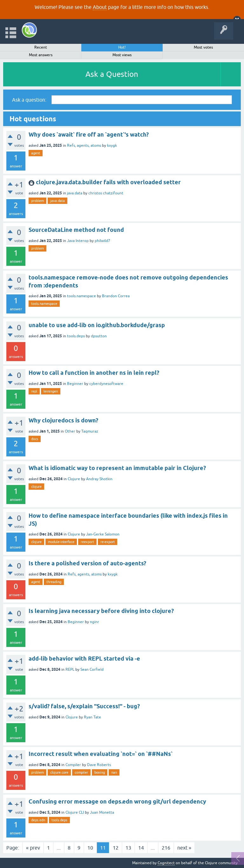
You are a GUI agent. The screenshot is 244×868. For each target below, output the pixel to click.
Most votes (203, 47)
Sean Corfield (92, 670)
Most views (122, 55)
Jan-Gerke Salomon (103, 534)
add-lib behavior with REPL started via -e (84, 659)
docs (35, 439)
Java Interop (78, 241)
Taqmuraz (90, 431)
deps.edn (38, 820)
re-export (108, 542)
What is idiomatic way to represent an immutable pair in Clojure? (117, 468)
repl (34, 391)
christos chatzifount (106, 193)
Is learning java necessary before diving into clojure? (101, 611)
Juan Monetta (102, 812)
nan (114, 772)
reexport (87, 542)
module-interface (61, 542)
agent (36, 153)
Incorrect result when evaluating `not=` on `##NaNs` (101, 754)
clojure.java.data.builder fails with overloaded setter (108, 182)
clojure (36, 487)
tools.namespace (81, 296)
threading (54, 582)
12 (116, 848)
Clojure (74, 479)
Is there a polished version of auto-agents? (87, 563)
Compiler (73, 765)
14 (141, 848)
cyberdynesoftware (106, 384)
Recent (41, 47)
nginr (95, 622)
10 (90, 848)
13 (128, 848)
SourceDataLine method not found (76, 230)
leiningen (51, 391)
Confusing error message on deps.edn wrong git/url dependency (117, 801)
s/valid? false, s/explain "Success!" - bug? (84, 706)
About (100, 7)
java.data (75, 193)
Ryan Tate (92, 717)
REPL (70, 670)
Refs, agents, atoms (84, 145)
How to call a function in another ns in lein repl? (94, 373)
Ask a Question (112, 74)
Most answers (41, 55)
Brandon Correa (116, 296)
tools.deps (76, 336)
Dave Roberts (99, 765)
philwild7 (102, 241)
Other (70, 431)
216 (166, 848)
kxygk (112, 145)
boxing (100, 772)
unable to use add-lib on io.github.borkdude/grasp (97, 325)
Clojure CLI (75, 812)
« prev (33, 848)
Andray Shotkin (99, 479)
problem (37, 201)
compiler (81, 772)
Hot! (122, 47)
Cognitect (166, 863)
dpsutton (99, 336)
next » (184, 848)
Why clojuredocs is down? (63, 420)
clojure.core (59, 772)
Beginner (75, 384)
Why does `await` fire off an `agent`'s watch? (89, 135)
